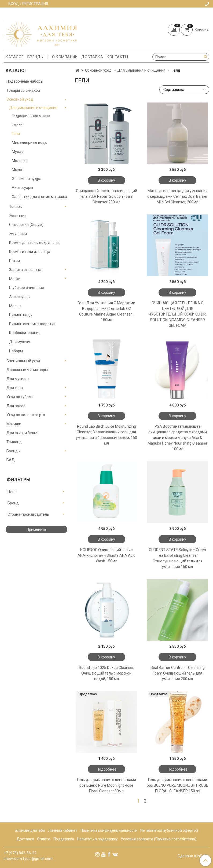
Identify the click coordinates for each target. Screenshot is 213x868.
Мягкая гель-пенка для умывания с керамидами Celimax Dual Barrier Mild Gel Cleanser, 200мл (177, 196)
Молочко (20, 161)
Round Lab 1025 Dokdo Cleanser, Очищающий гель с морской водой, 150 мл (106, 673)
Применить (36, 529)
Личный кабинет (63, 830)
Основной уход (98, 70)
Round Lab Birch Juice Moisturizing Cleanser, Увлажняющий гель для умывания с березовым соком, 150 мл (106, 435)
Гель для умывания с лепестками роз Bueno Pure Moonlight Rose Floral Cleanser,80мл (106, 785)
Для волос (16, 406)
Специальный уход (23, 361)
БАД (11, 460)
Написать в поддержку (97, 839)
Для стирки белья (22, 433)
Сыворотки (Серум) (26, 225)
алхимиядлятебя (30, 830)
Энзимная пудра (27, 179)
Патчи (14, 261)
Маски (15, 279)
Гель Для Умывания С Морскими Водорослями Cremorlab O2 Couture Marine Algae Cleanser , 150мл (106, 311)
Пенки (17, 124)
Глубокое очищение (27, 288)
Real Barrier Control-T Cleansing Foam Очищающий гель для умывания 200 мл (178, 673)
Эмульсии (18, 234)
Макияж (14, 424)
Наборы (16, 351)
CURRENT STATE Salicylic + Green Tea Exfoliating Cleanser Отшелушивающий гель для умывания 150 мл (177, 558)
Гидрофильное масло (31, 116)
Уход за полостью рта (26, 415)
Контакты (117, 57)
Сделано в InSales (193, 856)
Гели (16, 134)
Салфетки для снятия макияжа (39, 197)
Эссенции (18, 216)
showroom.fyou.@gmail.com (28, 859)
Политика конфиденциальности (109, 830)
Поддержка (64, 839)
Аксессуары (22, 188)
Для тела (15, 388)
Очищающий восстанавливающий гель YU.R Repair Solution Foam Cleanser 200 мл (106, 196)
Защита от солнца (25, 270)
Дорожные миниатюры (27, 370)
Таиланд (14, 442)
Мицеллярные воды (30, 142)
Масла (15, 306)
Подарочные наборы (25, 81)
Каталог (15, 57)
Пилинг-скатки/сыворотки (32, 324)
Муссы (18, 152)
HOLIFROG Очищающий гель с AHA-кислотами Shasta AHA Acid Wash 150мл (106, 555)
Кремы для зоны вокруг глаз (34, 243)
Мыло (17, 170)
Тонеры (16, 207)
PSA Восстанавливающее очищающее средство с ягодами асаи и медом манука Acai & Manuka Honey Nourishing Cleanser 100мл (177, 438)
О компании (65, 57)
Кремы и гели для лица (30, 252)
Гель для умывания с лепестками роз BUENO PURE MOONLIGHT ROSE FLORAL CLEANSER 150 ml (177, 785)
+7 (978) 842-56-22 (20, 853)
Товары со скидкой (23, 90)
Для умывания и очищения (141, 70)
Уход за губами (20, 397)
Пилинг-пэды (21, 315)
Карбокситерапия (25, 333)
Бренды (36, 57)
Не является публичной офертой (169, 830)
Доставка (92, 57)
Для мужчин (20, 342)
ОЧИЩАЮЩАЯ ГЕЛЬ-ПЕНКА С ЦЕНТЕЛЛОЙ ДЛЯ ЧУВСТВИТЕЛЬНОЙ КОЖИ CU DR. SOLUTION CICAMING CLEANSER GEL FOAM (178, 314)
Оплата (44, 839)
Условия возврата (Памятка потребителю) (159, 839)
